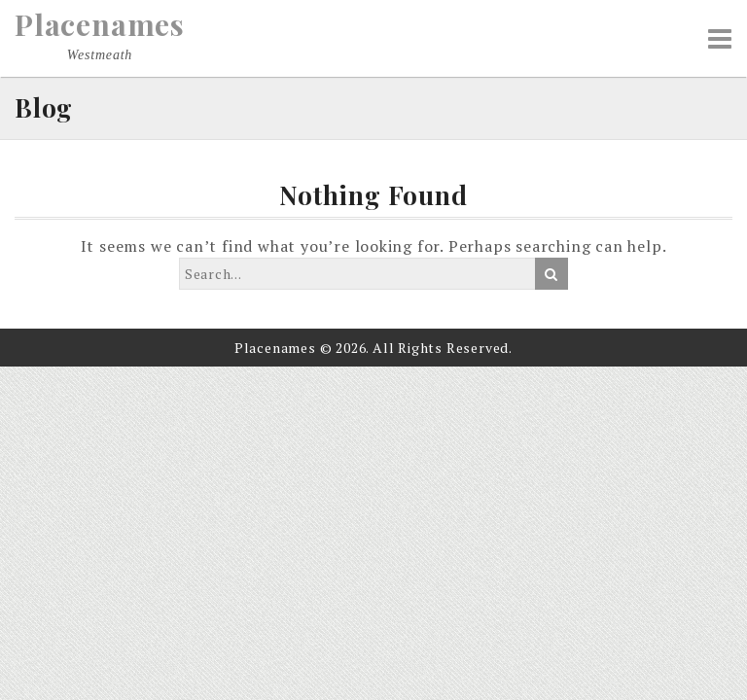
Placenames (100, 24)
